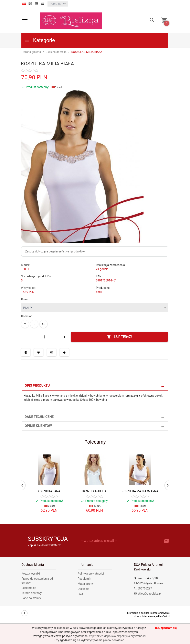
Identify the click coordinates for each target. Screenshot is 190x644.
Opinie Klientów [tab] (38, 426)
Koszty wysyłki (31, 574)
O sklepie (83, 589)
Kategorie (40, 40)
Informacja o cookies (138, 613)
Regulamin (84, 579)
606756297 (143, 588)
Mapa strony (86, 584)
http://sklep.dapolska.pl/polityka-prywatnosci (117, 636)
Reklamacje (29, 588)
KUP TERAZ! (119, 337)
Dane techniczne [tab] (39, 417)
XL (43, 324)
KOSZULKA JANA (49, 491)
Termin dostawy (31, 593)
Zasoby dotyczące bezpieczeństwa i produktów (55, 251)
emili (99, 292)
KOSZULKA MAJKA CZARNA (140, 491)
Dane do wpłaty (31, 598)
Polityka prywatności (91, 574)
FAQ (80, 594)
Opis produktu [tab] (37, 386)
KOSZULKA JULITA (95, 491)
